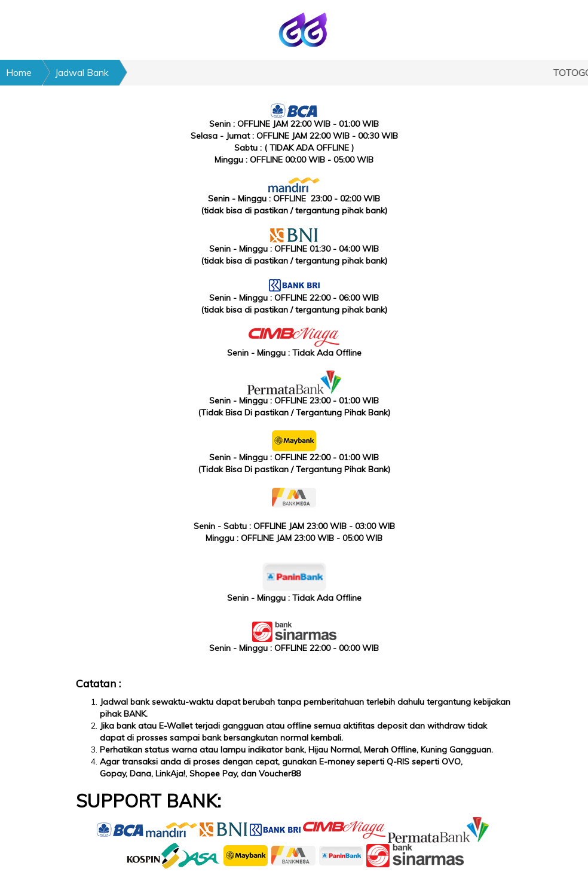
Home (19, 72)
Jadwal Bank (82, 72)
